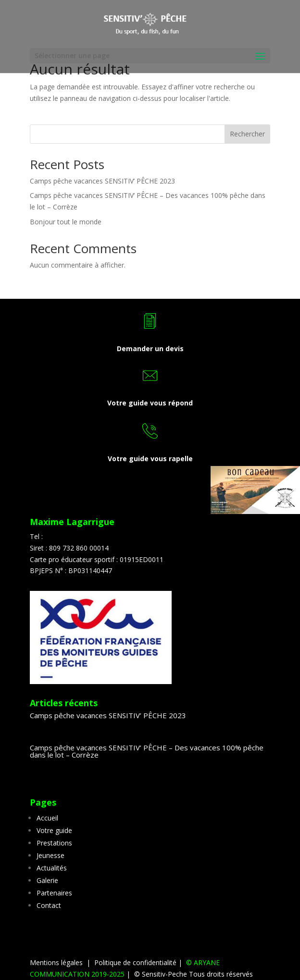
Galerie (47, 880)
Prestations (54, 843)
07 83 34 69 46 (68, 536)
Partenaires (54, 893)
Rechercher (247, 134)
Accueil (47, 818)
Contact (49, 905)
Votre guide (54, 830)
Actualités (52, 868)
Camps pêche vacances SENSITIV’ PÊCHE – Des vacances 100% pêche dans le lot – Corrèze (147, 751)
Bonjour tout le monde (66, 222)
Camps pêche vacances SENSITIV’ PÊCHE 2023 (102, 181)
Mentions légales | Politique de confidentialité (104, 962)
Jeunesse (50, 855)
